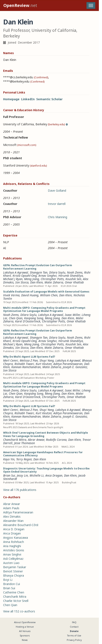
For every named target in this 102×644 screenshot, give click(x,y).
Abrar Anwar (36, 440)
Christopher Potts (52, 279)
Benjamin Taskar (15, 567)
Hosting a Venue (25, 627)
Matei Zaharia (54, 282)
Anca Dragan (54, 475)
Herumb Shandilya (71, 276)
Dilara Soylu (57, 272)
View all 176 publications (20, 490)
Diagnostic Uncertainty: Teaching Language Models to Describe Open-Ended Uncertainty (46, 470)
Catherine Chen (14, 592)
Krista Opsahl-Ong (25, 276)
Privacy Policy (74, 640)
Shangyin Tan (39, 272)
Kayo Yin (9, 459)
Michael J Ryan (13, 279)
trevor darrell (57, 204)
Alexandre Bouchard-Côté (21, 525)
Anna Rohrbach (14, 542)
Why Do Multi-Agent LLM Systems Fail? (29, 357)
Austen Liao (11, 563)
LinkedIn (28, 99)
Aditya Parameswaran (68, 364)
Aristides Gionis (14, 550)
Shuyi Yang (47, 360)
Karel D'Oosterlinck (28, 321)
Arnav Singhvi (48, 276)
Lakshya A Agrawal (16, 272)
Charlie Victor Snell (16, 601)
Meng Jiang (32, 279)
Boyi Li (8, 580)
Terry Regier (24, 459)
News (25, 640)
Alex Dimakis (12, 516)
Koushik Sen (73, 279)
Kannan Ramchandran (26, 367)
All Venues (25, 631)
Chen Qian (16, 318)
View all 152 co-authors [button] (19, 611)
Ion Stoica (22, 282)
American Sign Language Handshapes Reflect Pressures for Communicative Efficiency (43, 454)
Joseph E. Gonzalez (75, 367)
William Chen (49, 295)
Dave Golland (57, 190)
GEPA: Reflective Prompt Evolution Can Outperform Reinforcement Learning (38, 267)
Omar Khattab (74, 282)
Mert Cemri (11, 360)
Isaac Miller (72, 315)
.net (20, 5)
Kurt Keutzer (44, 364)
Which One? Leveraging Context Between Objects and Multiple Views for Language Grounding (46, 434)
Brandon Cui (12, 584)
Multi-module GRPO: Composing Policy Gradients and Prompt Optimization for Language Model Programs (44, 309)
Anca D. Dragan (14, 529)
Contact (74, 627)
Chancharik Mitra (15, 440)
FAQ (74, 622)
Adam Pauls (11, 508)
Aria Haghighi (12, 546)
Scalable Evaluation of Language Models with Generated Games (46, 292)
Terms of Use (74, 636)
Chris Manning (58, 217)
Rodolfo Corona (56, 440)
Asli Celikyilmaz (13, 559)
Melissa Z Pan (29, 360)
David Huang (30, 295)
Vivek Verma (11, 295)
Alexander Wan (13, 521)
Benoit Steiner (13, 571)
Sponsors (25, 636)
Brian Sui (9, 475)
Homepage (11, 99)
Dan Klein (37, 282)
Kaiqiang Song (34, 318)
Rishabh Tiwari (24, 364)
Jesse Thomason (24, 443)
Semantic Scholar (49, 99)
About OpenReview (25, 622)
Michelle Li (37, 475)
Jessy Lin (22, 475)
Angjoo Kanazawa (16, 538)
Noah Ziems (75, 272)
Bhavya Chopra (14, 575)
